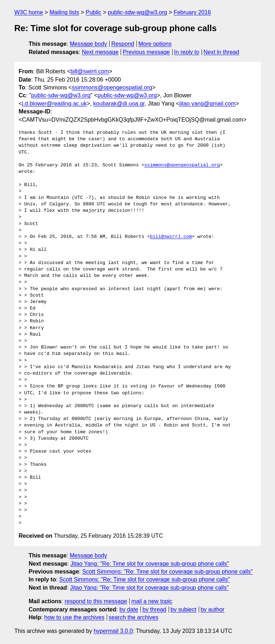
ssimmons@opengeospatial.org (112, 87)
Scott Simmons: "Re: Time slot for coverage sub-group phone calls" (167, 572)
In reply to (187, 52)
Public (93, 12)
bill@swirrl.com (90, 71)
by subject (183, 609)
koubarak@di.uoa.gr (119, 104)
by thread (155, 609)
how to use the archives (74, 617)
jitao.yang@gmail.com (208, 104)
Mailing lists (64, 12)
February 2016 (192, 12)
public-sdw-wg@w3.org (137, 12)
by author (213, 609)
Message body (88, 44)
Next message (100, 52)
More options (155, 44)
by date (129, 609)
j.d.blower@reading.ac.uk (54, 104)
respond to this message (96, 601)
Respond (123, 44)
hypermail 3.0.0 (113, 631)
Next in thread (221, 52)
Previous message (146, 52)
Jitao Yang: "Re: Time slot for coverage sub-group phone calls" (150, 564)
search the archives (134, 617)
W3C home (29, 12)
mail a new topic (152, 601)
